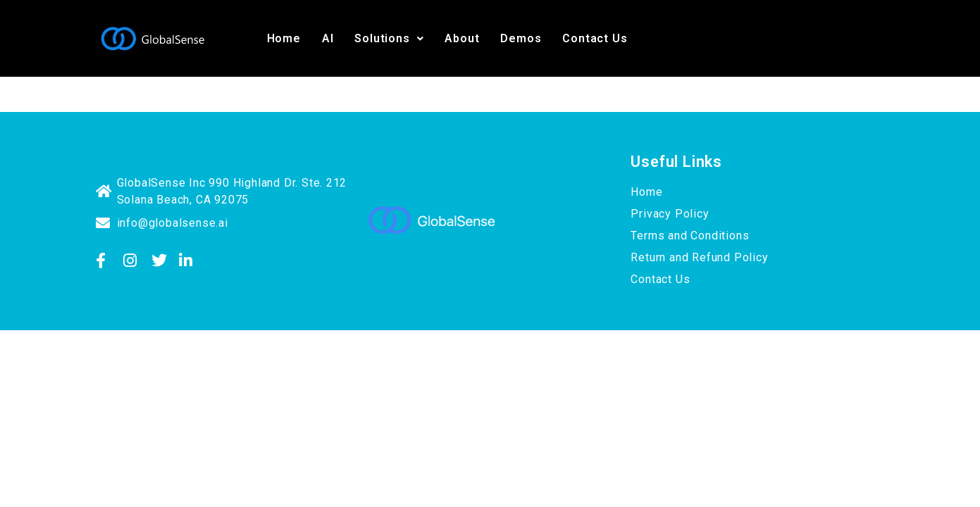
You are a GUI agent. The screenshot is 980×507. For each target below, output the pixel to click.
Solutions (389, 38)
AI (328, 38)
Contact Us (595, 38)
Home (284, 38)
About (462, 38)
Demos (521, 38)
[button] (389, 39)
